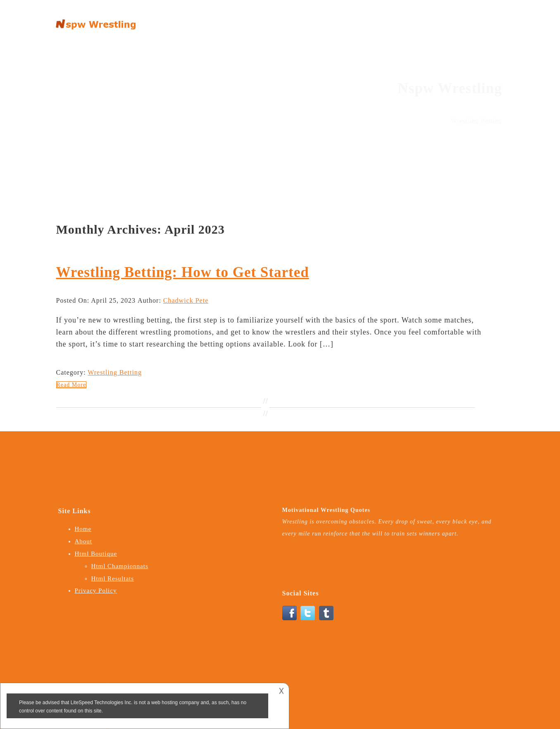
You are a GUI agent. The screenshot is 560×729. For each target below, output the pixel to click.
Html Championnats (120, 566)
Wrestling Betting (115, 372)
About (382, 20)
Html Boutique (426, 20)
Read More (71, 385)
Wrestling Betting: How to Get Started (183, 272)
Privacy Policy (481, 20)
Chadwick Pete (186, 300)
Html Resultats (113, 578)
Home (351, 20)
